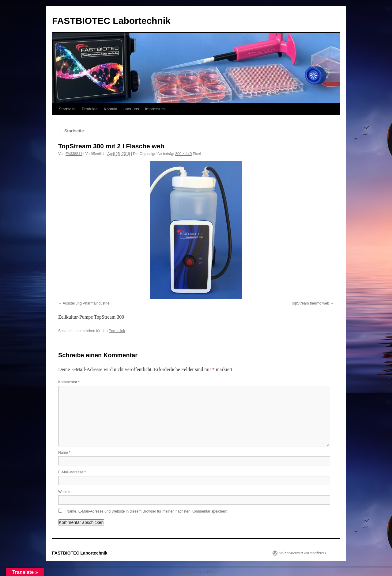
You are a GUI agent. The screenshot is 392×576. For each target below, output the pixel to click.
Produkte (90, 109)
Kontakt (111, 109)
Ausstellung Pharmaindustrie (86, 303)
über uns (131, 109)
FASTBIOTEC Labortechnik (111, 21)
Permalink (117, 331)
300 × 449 (183, 154)
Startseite (67, 109)
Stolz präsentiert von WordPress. (303, 553)
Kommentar (69, 382)
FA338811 (74, 154)
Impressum (155, 109)
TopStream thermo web (310, 303)
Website (65, 492)
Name (64, 453)
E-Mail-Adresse (72, 472)
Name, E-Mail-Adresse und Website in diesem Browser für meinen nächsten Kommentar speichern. (147, 511)
